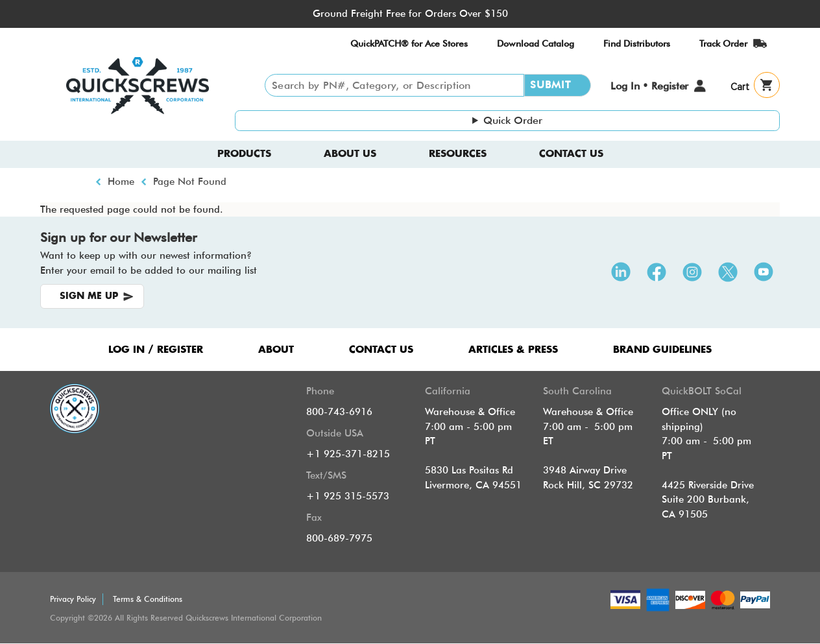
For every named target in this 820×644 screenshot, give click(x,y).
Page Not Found (190, 182)
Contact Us (571, 154)
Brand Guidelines (662, 350)
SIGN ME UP (89, 296)
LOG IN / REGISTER (156, 350)
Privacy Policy (73, 599)
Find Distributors (637, 43)
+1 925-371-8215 (348, 454)
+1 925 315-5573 (348, 496)
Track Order (723, 43)
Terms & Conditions (148, 599)
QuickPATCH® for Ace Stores (409, 43)
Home (121, 182)
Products (244, 154)
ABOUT (276, 350)
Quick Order (513, 120)
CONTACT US (381, 350)
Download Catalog (536, 43)
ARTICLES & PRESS (513, 350)
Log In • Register (649, 86)
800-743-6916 (339, 412)
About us (350, 154)
